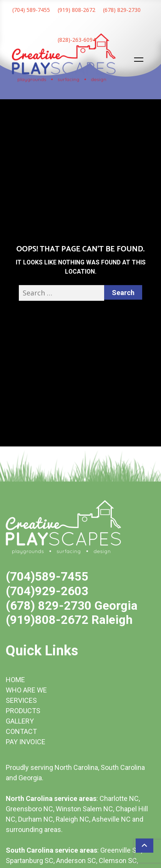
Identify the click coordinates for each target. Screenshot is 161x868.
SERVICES (21, 700)
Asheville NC (111, 819)
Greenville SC (121, 850)
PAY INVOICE (26, 742)
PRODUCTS (23, 711)
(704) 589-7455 (31, 10)
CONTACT (21, 731)
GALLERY (20, 721)
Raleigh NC (72, 819)
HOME (15, 680)
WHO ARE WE (26, 690)
